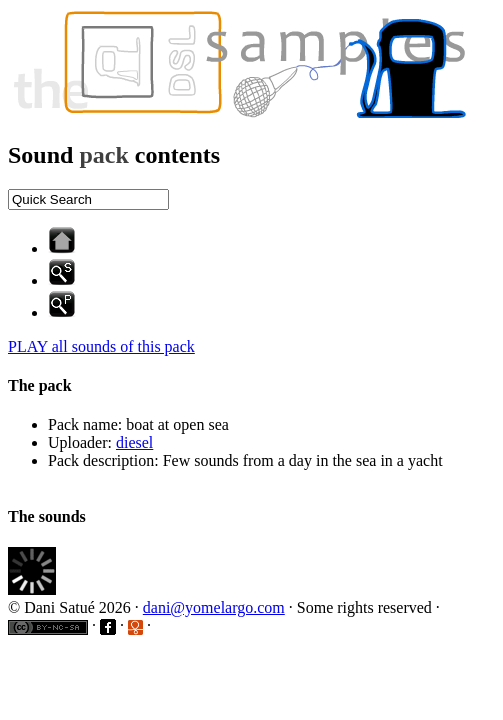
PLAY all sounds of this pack (101, 346)
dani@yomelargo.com (214, 607)
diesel (134, 442)
